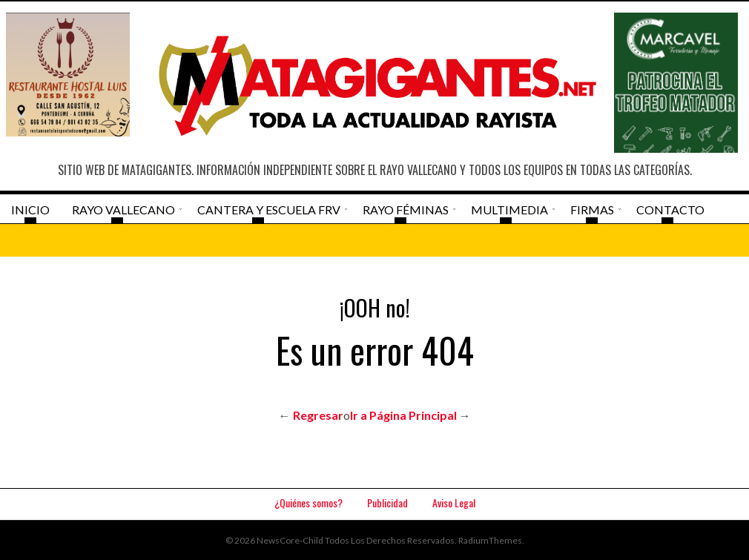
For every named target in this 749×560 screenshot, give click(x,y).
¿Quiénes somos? (308, 503)
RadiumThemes (490, 540)
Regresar (318, 415)
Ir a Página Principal (403, 415)
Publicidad (387, 503)
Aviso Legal (454, 503)
